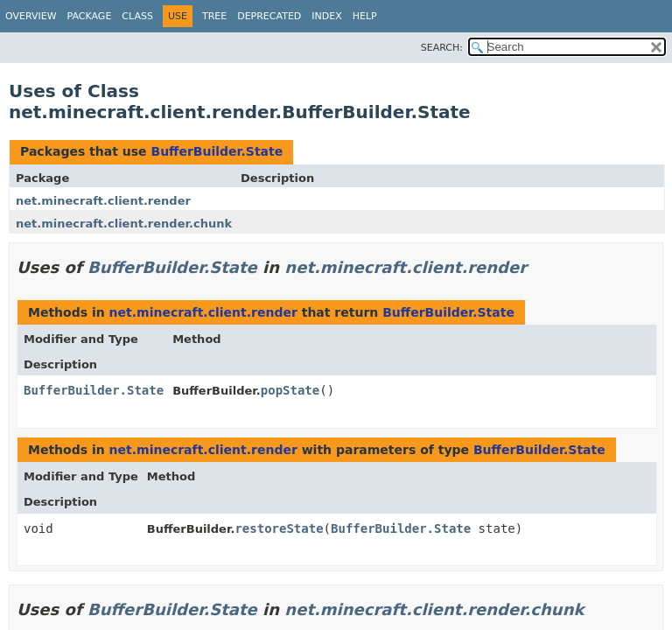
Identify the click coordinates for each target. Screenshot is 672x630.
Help (365, 16)
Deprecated (269, 16)
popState (290, 390)
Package (90, 16)
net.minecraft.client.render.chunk (124, 224)
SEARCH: (442, 48)
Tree (214, 16)
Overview (31, 16)
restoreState (279, 528)
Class (137, 16)
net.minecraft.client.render (103, 201)
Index (326, 16)
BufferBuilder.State (217, 151)
